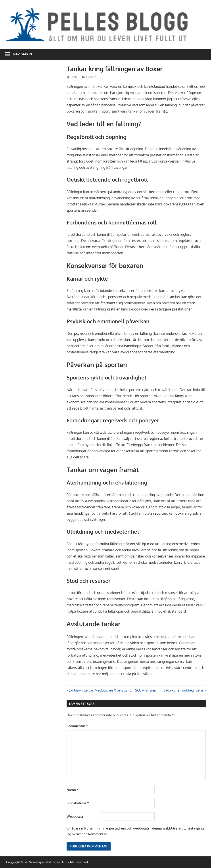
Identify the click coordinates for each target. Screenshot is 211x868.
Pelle (74, 77)
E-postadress (78, 803)
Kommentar (77, 726)
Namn (73, 790)
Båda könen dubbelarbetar (183, 690)
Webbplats (75, 816)
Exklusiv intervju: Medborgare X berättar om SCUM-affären (112, 690)
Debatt (91, 77)
